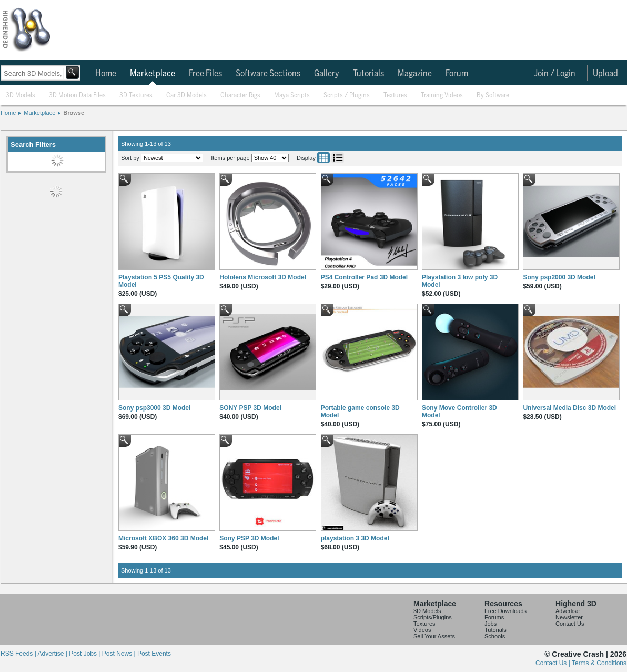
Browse (74, 113)
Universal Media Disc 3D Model (569, 408)
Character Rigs (240, 96)
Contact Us (570, 624)
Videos (422, 630)
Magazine (415, 74)
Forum (457, 74)
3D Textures (136, 96)
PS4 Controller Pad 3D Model (364, 277)
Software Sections (268, 74)
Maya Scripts (292, 96)
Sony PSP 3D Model (249, 538)
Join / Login (555, 74)
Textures (395, 96)
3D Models (21, 96)
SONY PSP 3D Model (250, 408)
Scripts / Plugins (347, 96)
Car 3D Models (186, 96)
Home (106, 74)
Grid (323, 158)
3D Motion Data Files (77, 96)
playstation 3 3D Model (355, 538)
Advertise (568, 611)
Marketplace (153, 74)
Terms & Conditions (599, 663)
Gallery (327, 74)
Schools (495, 636)
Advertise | (53, 654)
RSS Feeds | (19, 654)
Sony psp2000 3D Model (559, 277)
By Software (493, 96)
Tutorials (368, 74)
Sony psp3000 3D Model (154, 408)
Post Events (154, 654)
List (338, 158)
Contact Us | (554, 663)
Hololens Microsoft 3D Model (263, 277)
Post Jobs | (85, 654)
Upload (605, 74)
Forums (494, 617)
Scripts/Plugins (433, 617)
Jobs (491, 624)
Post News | (120, 654)
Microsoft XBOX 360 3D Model (163, 538)
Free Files (205, 74)
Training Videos (442, 96)
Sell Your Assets (434, 636)
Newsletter (569, 617)
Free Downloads (505, 611)
